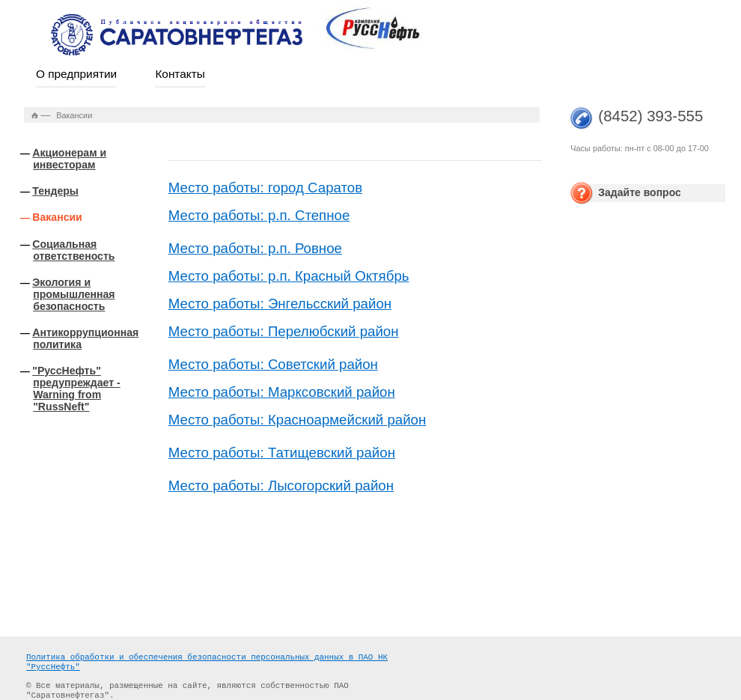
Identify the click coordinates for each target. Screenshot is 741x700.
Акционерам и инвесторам (69, 159)
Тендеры (55, 191)
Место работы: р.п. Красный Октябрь (289, 276)
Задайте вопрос (640, 192)
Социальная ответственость (73, 250)
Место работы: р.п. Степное (259, 215)
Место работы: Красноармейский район (297, 420)
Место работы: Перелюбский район (284, 331)
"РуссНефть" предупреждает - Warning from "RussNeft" (76, 389)
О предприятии (76, 74)
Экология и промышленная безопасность (73, 294)
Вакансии (57, 217)
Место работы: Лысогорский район (281, 486)
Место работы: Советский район (273, 364)
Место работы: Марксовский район (282, 392)
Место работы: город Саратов (265, 188)
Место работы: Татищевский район (282, 453)
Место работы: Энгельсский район (280, 304)
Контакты (180, 74)
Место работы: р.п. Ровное (255, 248)
